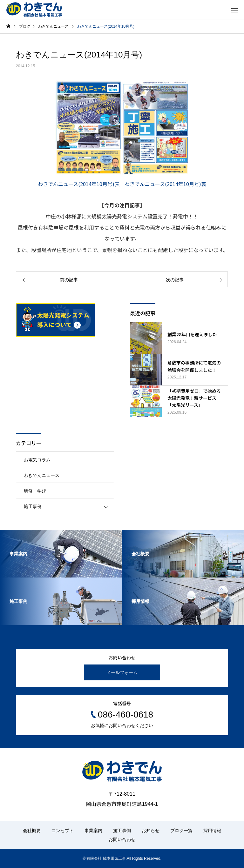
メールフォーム (122, 672)
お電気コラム (37, 460)
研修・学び (35, 491)
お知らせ (151, 831)
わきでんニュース (42, 475)
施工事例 (33, 506)
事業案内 (93, 831)
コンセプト (63, 831)
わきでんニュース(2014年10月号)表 (79, 184)
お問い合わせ (122, 839)
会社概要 (32, 831)
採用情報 (212, 831)
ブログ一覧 (181, 831)
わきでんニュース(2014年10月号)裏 (165, 184)
